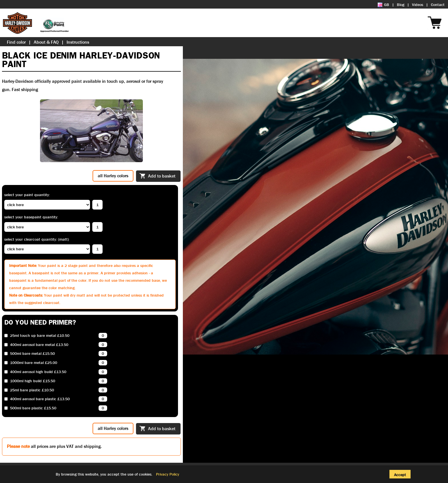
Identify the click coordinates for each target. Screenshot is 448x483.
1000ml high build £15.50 (33, 381)
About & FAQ (46, 42)
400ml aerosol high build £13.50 (38, 372)
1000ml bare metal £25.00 (34, 363)
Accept (400, 475)
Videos (418, 5)
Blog (401, 5)
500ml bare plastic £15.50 (33, 408)
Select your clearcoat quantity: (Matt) (37, 239)
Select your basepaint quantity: (31, 217)
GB (383, 5)
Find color (16, 42)
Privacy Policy (168, 474)
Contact (438, 5)
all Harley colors (113, 176)
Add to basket (157, 176)
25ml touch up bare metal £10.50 (40, 336)
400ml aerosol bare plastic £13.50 (40, 399)
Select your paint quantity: (27, 195)
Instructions (78, 42)
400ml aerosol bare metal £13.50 (39, 345)
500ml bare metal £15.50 (32, 354)
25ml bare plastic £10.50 (32, 390)
